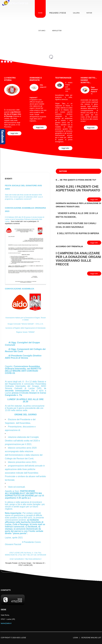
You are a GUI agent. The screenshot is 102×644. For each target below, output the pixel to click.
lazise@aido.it (19, 559)
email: (17, 559)
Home (40, 13)
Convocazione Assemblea (20, 289)
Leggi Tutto (14, 133)
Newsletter (57, 31)
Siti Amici (42, 31)
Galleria (76, 13)
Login (76, 638)
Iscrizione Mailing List (91, 638)
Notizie (89, 13)
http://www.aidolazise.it (33, 559)
